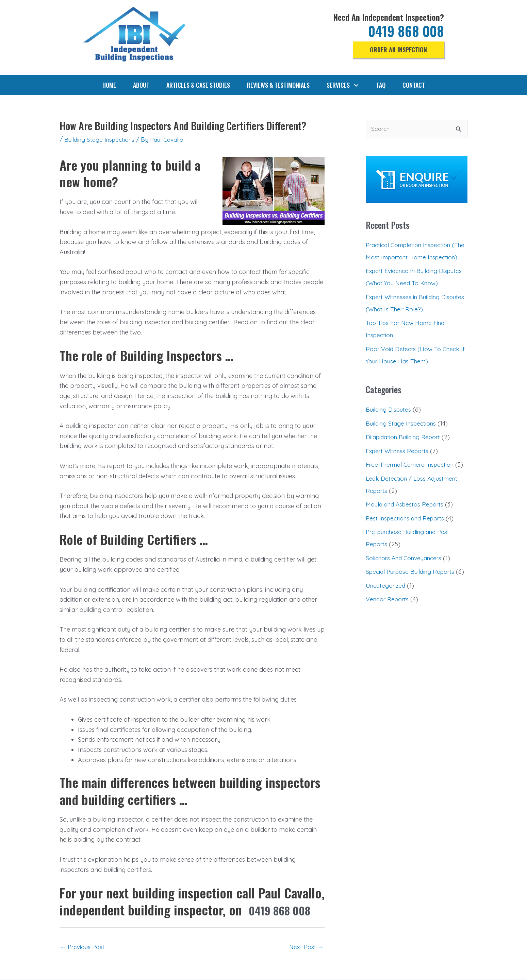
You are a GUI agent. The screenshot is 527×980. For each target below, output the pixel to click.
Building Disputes (390, 422)
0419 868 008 (404, 31)
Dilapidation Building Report (405, 450)
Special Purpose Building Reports (413, 596)
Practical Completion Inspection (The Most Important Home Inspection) (411, 257)
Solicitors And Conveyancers (406, 582)
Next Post (306, 947)
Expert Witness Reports (399, 463)
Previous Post (83, 947)
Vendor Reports (388, 636)
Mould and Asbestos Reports (407, 529)
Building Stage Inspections (101, 140)
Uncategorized (387, 622)
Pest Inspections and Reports (407, 543)
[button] (398, 50)
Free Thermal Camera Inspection (413, 477)
